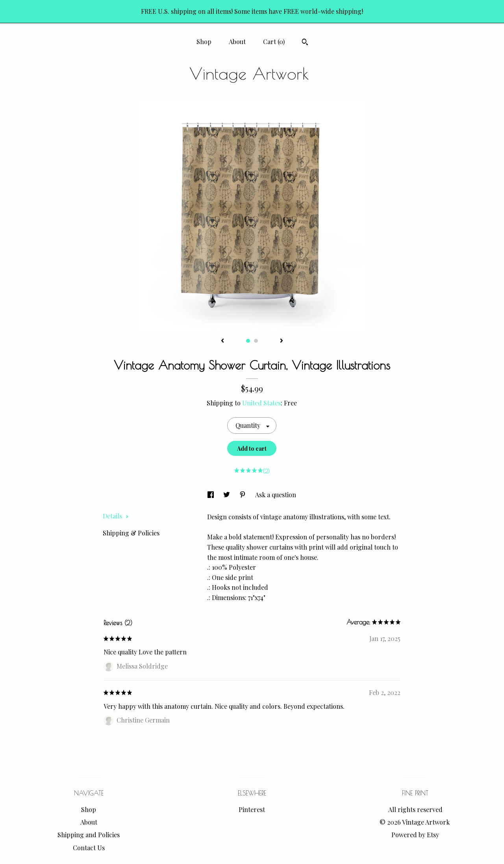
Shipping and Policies (89, 835)
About (237, 42)
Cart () (274, 42)
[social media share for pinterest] (243, 495)
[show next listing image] (282, 341)
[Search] (305, 43)
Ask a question (276, 495)
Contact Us (89, 848)
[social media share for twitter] (227, 495)
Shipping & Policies (131, 533)
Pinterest (252, 809)
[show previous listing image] (222, 341)
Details (116, 516)
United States (261, 403)
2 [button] (256, 341)
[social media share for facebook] (211, 495)
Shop (204, 42)
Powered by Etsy (415, 835)
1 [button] (248, 341)
